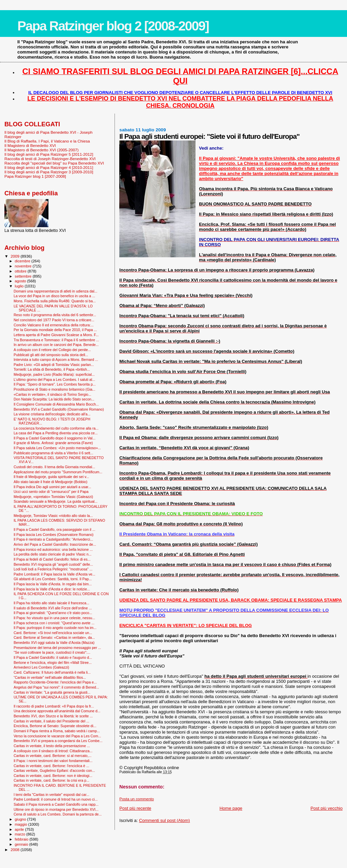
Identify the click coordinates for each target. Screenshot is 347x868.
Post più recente (135, 808)
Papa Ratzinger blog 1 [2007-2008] (35, 176)
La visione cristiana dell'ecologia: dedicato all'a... (52, 414)
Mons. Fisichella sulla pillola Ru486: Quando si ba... (55, 301)
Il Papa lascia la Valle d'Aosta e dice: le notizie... (52, 589)
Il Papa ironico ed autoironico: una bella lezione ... (53, 549)
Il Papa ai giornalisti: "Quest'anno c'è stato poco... (53, 613)
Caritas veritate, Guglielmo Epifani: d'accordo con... (54, 771)
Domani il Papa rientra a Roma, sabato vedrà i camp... (57, 731)
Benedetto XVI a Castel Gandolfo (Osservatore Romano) (59, 409)
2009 (15, 256)
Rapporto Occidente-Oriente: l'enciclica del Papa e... (55, 682)
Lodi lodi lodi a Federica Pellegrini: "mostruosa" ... (53, 569)
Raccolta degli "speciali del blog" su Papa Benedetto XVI (54, 163)
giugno (21, 819)
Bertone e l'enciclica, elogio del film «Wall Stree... (53, 663)
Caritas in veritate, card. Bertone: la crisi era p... (51, 780)
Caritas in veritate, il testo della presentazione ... (52, 746)
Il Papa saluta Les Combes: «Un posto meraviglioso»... (57, 448)
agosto (21, 281)
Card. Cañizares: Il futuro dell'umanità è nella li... (52, 672)
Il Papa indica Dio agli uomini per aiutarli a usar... (52, 487)
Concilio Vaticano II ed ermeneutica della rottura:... (54, 325)
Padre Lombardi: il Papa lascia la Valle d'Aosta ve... (54, 574)
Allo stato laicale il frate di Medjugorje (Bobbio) (50, 482)
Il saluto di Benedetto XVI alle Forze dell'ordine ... (53, 608)
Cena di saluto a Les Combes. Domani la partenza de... (58, 814)
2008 (15, 850)
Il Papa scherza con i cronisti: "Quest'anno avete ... (54, 623)
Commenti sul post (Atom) (164, 820)
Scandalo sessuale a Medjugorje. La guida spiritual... (56, 501)
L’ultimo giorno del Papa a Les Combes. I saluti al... (54, 379)
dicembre (23, 261)
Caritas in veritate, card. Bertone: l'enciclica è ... (51, 766)
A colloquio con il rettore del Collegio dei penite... (52, 350)
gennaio (22, 844)
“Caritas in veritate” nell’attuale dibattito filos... (50, 677)
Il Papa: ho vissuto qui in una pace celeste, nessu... (54, 618)
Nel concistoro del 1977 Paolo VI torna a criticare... (54, 320)
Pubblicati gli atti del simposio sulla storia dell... (51, 355)
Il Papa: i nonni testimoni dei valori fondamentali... (53, 761)
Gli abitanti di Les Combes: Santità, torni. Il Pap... (53, 579)
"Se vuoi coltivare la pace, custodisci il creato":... (52, 652)
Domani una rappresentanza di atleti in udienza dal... (55, 291)
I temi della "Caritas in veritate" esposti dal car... (51, 795)
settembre (24, 276)
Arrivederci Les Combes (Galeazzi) (41, 667)
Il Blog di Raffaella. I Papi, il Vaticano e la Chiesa (47, 141)
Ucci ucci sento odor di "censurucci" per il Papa (51, 492)
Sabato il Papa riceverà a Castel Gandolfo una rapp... (56, 804)
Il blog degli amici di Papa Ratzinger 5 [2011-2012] (49, 154)
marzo (21, 834)
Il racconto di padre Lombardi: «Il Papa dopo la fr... (54, 706)
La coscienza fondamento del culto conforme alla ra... (56, 428)
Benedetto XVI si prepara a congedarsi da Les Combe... (58, 741)
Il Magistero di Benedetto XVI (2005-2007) (42, 150)
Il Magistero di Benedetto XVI (30, 145)
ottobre (21, 271)
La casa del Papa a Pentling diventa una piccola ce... (56, 433)
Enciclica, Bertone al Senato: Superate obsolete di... (55, 726)
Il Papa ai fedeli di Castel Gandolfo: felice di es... (52, 559)
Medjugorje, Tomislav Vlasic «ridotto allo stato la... (53, 516)
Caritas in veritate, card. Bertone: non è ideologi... (53, 776)
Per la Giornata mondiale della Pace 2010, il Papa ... (55, 330)
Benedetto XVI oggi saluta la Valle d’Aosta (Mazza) (54, 643)
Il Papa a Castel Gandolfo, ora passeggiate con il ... (54, 529)
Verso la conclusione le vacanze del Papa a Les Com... (57, 736)
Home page (231, 808)
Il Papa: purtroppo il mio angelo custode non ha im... (55, 628)
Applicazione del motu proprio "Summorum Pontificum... (58, 472)
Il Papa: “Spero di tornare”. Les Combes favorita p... (55, 384)
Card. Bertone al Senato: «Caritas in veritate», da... (54, 637)
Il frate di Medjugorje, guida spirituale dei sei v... (51, 477)
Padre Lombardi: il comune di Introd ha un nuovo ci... (56, 799)
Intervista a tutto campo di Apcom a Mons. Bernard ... (56, 360)
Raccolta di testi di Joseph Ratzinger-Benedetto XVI (50, 159)
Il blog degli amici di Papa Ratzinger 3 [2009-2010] (49, 172)
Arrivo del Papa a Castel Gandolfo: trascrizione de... (55, 544)
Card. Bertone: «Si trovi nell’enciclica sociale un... (53, 633)
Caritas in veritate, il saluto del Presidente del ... (51, 721)
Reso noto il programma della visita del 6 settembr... (55, 315)
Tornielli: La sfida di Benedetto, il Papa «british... (52, 369)
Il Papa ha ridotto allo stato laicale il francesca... (51, 603)
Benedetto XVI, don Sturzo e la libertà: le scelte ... (53, 716)
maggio (22, 824)
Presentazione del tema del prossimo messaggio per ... (57, 648)
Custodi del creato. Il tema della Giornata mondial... (54, 467)
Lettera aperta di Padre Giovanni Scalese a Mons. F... (56, 335)
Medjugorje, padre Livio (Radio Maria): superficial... (54, 374)
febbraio (22, 839)
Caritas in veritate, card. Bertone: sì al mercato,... (53, 756)
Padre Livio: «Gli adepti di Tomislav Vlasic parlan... (54, 365)
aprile (20, 829)
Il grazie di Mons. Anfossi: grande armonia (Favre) (53, 443)
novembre (24, 266)
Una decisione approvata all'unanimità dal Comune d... (57, 711)
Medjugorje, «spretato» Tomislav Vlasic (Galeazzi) (53, 497)
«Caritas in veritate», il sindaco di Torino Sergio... (52, 394)
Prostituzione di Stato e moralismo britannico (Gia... (54, 389)
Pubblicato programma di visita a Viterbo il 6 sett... (53, 453)
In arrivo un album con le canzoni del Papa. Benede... (56, 345)
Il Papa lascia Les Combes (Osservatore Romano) (54, 535)
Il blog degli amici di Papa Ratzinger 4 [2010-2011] (49, 167)
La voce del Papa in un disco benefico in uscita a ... (54, 296)
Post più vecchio (326, 808)
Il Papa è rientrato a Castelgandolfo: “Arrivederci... (53, 539)
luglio (20, 286)
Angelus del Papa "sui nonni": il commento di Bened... (56, 687)
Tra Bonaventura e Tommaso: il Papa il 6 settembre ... (56, 340)
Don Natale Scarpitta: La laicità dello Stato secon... (54, 399)
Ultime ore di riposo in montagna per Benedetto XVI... (56, 809)
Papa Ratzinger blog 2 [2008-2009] (113, 26)
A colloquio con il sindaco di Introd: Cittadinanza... (53, 751)
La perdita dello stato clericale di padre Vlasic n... (53, 554)
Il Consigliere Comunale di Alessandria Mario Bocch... (56, 404)
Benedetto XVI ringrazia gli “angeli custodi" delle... (53, 564)
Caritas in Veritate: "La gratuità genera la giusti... (52, 692)
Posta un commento (137, 799)
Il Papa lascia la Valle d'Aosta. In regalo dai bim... (53, 584)
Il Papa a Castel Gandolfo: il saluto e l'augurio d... (53, 657)
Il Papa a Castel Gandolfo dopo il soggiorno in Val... (55, 438)
